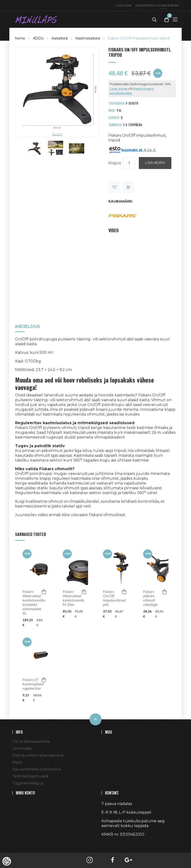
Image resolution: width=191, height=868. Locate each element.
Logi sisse (124, 5)
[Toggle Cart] (167, 20)
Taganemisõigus (28, 783)
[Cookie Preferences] (7, 861)
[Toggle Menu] (175, 19)
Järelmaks (22, 748)
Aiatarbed (59, 38)
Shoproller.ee (110, 843)
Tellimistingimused (30, 776)
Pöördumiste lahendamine (38, 755)
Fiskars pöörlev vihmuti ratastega (150, 598)
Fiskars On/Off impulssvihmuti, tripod (138, 38)
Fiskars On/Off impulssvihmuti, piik (113, 598)
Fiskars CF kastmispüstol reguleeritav (33, 684)
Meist (17, 762)
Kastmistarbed (88, 38)
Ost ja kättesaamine (31, 741)
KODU (38, 38)
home (20, 38)
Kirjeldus (28, 327)
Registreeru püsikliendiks (157, 5)
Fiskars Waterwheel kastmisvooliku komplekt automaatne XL (33, 602)
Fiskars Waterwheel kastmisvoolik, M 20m (73, 598)
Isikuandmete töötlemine (37, 769)
